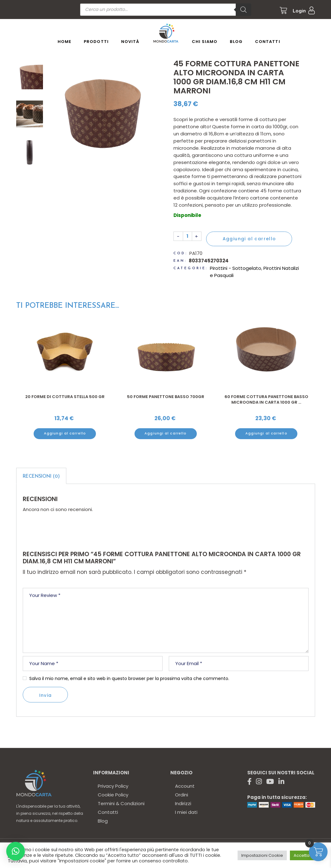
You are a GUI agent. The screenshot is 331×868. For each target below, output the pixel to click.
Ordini (182, 795)
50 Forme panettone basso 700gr (267, 397)
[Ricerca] (244, 10)
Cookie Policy (113, 795)
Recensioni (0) (41, 477)
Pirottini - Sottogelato (236, 268)
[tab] (41, 476)
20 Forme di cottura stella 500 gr (166, 397)
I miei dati (186, 812)
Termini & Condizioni (121, 803)
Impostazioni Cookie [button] (262, 855)
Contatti (108, 812)
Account (185, 786)
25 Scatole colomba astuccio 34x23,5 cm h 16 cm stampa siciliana (65, 399)
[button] (16, 851)
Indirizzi (183, 803)
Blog (103, 821)
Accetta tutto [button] (307, 855)
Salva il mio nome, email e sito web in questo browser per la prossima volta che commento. (129, 678)
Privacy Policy (113, 786)
